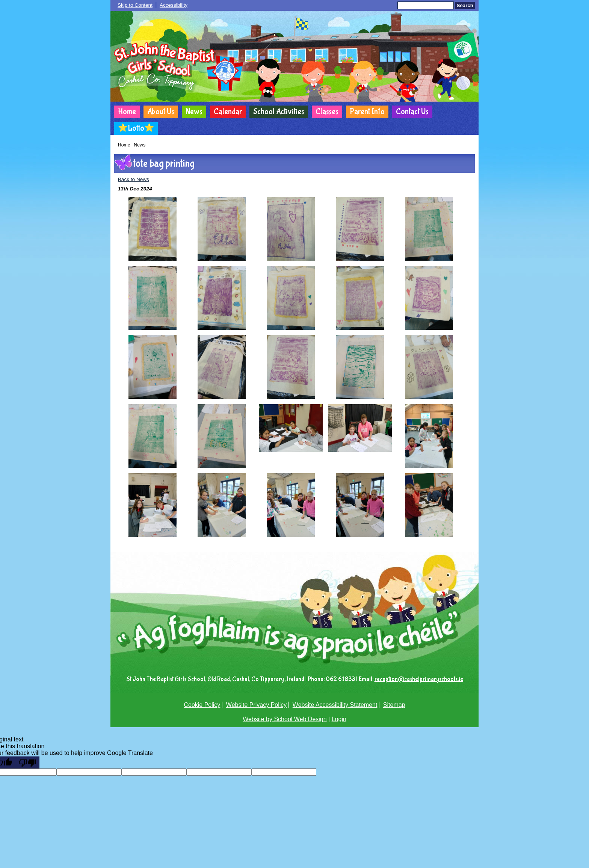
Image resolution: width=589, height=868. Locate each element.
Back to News (134, 179)
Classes (327, 112)
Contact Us (412, 112)
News (194, 112)
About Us (161, 112)
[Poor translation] (27, 762)
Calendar (228, 112)
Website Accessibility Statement (335, 705)
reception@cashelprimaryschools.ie (419, 679)
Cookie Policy (202, 705)
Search (465, 5)
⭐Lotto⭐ (136, 128)
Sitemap (394, 705)
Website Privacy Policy (257, 705)
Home (127, 112)
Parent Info (367, 112)
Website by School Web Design (285, 719)
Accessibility (174, 5)
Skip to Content (135, 5)
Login (339, 719)
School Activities (279, 112)
